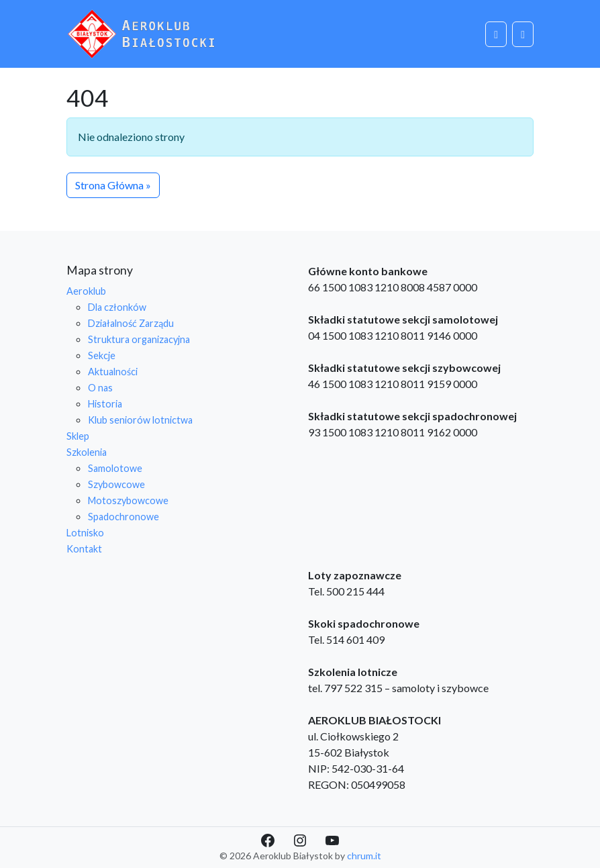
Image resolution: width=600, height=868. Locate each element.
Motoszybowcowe (128, 500)
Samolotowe (115, 468)
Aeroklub (86, 291)
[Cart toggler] (496, 34)
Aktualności (113, 372)
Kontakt (84, 549)
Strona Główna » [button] (113, 185)
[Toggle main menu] (523, 34)
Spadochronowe (123, 517)
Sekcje (102, 355)
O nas (100, 388)
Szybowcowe (116, 484)
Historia (105, 404)
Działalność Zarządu (131, 323)
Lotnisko (85, 533)
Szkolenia (87, 452)
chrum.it (364, 856)
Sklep (78, 436)
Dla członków (117, 307)
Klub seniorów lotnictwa (140, 420)
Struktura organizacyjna (139, 339)
